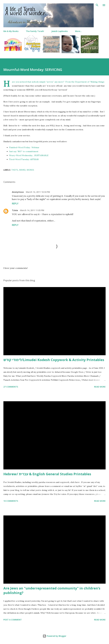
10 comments (11, 501)
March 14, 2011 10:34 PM (38, 192)
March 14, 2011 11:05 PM (32, 210)
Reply (15, 204)
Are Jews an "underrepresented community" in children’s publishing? (52, 590)
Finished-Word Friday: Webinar (24, 147)
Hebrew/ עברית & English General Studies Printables (47, 474)
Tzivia (15, 210)
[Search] (97, 5)
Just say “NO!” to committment (24, 151)
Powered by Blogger (54, 636)
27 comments (11, 387)
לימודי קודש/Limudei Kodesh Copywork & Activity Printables (54, 360)
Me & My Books (11, 31)
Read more (100, 387)
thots (15, 170)
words (30, 170)
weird (22, 170)
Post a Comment (13, 620)
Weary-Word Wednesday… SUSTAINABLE (29, 155)
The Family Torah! (35, 31)
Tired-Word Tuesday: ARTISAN (24, 159)
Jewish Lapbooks (60, 31)
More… (78, 31)
